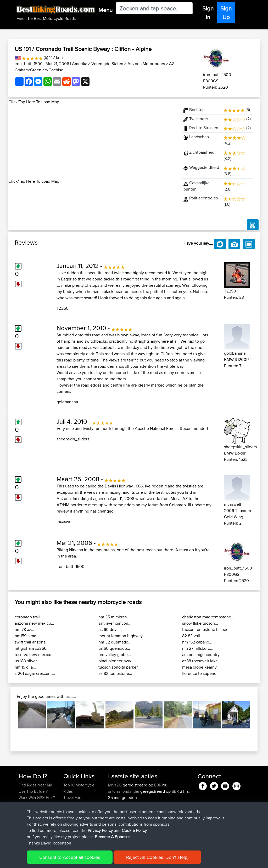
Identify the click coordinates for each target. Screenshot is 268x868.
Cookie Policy (115, 860)
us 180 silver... (27, 661)
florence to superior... (201, 673)
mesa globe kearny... (201, 667)
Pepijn (114, 835)
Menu (105, 10)
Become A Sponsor (35, 816)
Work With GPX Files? (37, 798)
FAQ (22, 823)
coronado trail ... (29, 617)
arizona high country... (202, 655)
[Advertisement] (92, 142)
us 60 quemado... (114, 648)
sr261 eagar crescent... (35, 673)
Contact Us (73, 816)
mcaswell (65, 522)
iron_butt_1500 (29, 64)
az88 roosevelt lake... (202, 661)
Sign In (208, 13)
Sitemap (67, 860)
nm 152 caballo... (197, 642)
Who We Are (74, 810)
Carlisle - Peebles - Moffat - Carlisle (147, 813)
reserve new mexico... (35, 655)
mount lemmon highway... (122, 636)
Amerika (80, 64)
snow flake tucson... (200, 623)
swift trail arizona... (32, 642)
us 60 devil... (110, 630)
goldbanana (67, 402)
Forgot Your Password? (29, 807)
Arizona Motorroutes (146, 64)
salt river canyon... (115, 623)
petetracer (117, 804)
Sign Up (226, 13)
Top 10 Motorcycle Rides (79, 788)
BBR (158, 785)
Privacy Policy (89, 860)
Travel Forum (74, 798)
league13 (116, 810)
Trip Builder (73, 804)
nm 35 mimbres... (114, 617)
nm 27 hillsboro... (198, 648)
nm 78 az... (24, 630)
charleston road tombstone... (208, 617)
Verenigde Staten (107, 64)
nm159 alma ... (27, 636)
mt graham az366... (32, 648)
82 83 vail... (193, 636)
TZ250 (63, 308)
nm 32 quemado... (115, 642)
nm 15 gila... (25, 667)
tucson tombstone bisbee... (207, 630)
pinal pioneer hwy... (116, 661)
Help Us (70, 823)
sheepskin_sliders (73, 439)
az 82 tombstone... (115, 673)
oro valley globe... (115, 655)
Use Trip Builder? (33, 791)
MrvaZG (115, 785)
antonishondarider (124, 791)
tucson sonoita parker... (119, 667)
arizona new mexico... (34, 623)
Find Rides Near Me (35, 785)
